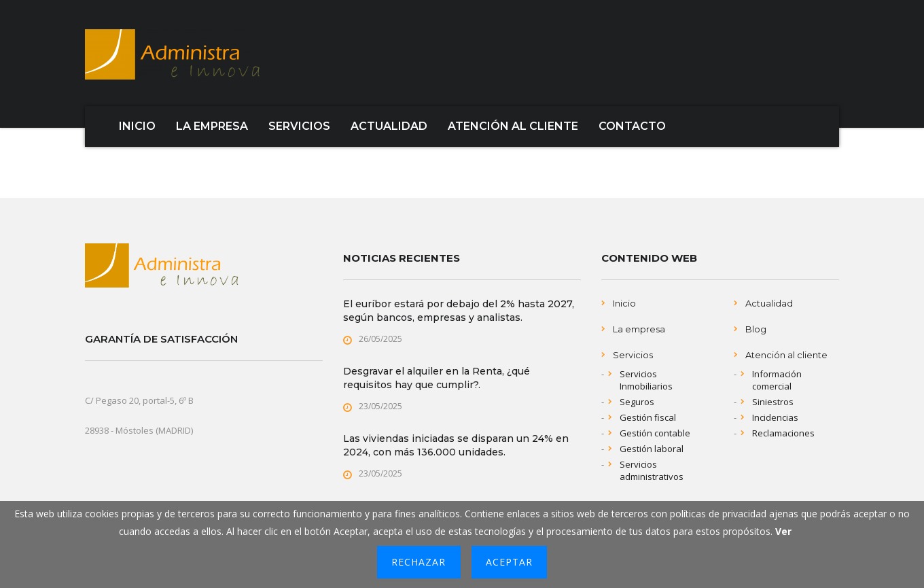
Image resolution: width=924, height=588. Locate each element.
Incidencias (775, 417)
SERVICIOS (299, 126)
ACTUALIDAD (389, 126)
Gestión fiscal (648, 417)
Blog (756, 329)
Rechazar (419, 562)
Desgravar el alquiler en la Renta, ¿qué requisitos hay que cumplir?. (437, 378)
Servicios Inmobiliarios (646, 380)
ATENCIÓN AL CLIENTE (513, 126)
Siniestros (773, 402)
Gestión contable (655, 433)
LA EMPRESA (212, 126)
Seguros (637, 402)
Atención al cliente (786, 355)
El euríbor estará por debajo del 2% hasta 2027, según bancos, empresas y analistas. (459, 311)
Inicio (624, 303)
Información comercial (777, 380)
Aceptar (509, 562)
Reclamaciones (783, 433)
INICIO (137, 126)
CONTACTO (632, 126)
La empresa (639, 329)
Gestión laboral (652, 449)
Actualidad (769, 303)
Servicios (633, 355)
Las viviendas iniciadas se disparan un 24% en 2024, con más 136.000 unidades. (456, 445)
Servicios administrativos (652, 470)
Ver (783, 531)
